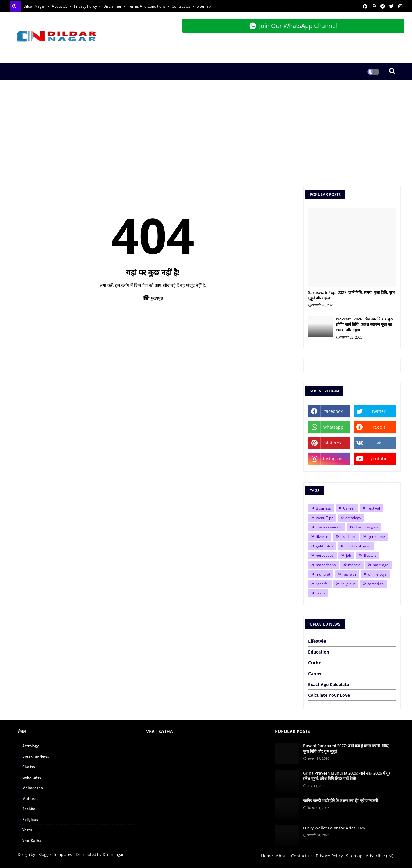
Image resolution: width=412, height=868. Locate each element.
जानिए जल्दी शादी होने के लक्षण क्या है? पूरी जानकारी (340, 800)
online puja (377, 574)
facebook (333, 411)
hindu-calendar (358, 546)
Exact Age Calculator (330, 684)
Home (267, 856)
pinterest (334, 443)
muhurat (323, 574)
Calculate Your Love (329, 695)
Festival (374, 508)
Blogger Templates (55, 854)
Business (323, 508)
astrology (353, 518)
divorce (322, 537)
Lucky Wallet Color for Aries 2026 (334, 828)
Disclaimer (113, 6)
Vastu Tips (324, 518)
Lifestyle (317, 641)
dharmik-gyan (366, 527)
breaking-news (36, 756)
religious (348, 584)
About (282, 856)
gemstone (376, 537)
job (349, 555)
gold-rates (324, 546)
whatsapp (333, 427)
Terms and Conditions (147, 6)
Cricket (316, 662)
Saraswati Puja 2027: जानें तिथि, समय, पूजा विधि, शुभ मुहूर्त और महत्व (351, 295)
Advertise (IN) (379, 856)
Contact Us (181, 6)
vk (379, 443)
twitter (379, 411)
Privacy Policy (86, 6)
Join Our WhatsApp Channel (293, 26)
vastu (320, 593)
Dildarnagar (113, 854)
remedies (376, 584)
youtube (379, 459)
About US (60, 6)
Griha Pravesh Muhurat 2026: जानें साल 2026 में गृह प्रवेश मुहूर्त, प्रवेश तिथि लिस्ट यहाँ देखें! (347, 776)
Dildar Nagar (35, 6)
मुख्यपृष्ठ (153, 298)
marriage (381, 565)
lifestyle (370, 555)
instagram (333, 459)
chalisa (29, 767)
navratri (349, 574)
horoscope (325, 555)
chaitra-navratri (329, 527)
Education (319, 652)
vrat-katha (32, 840)
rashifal (322, 584)
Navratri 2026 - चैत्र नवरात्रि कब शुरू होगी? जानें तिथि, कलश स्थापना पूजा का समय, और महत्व (365, 324)
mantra (354, 565)
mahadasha (326, 565)
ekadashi (348, 537)
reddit (379, 427)
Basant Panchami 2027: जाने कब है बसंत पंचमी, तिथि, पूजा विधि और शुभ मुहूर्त (346, 748)
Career (349, 508)
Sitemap (204, 6)
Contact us (302, 856)
